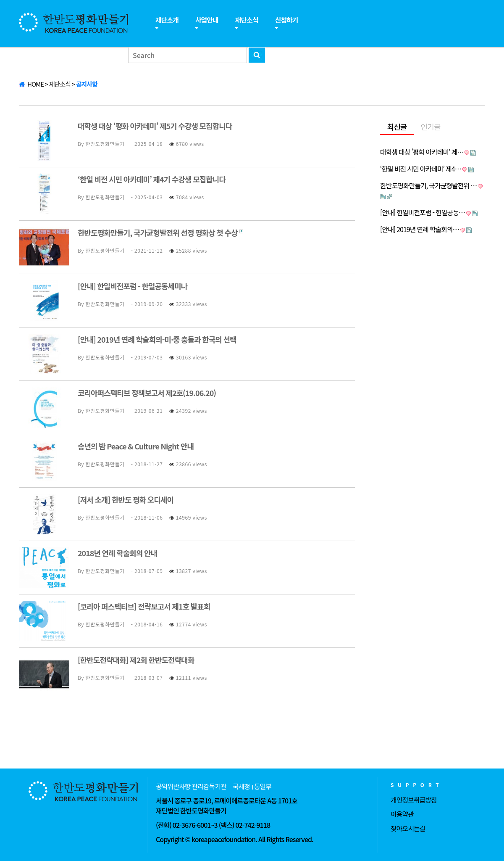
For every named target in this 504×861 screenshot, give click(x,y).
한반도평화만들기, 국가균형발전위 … (428, 185)
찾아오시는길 (408, 828)
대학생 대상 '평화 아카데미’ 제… (422, 152)
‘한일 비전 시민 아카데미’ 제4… (421, 169)
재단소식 (247, 20)
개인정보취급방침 (414, 800)
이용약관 (402, 814)
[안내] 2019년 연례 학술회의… (420, 229)
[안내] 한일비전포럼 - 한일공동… (423, 212)
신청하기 (287, 20)
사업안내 (207, 20)
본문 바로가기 (0, 0)
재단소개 (167, 20)
